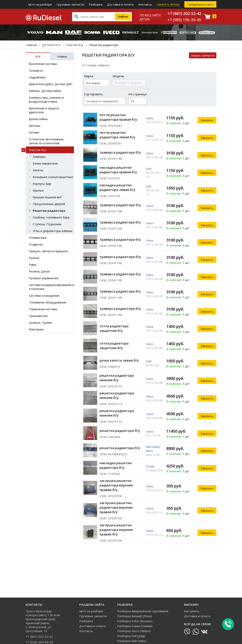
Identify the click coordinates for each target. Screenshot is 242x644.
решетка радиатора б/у (120, 431)
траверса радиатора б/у (120, 152)
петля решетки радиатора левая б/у (117, 135)
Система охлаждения (44, 296)
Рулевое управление (44, 278)
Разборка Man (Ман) (132, 641)
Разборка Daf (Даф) (131, 636)
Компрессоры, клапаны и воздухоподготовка (46, 99)
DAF (149, 169)
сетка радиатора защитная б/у (114, 328)
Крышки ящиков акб (47, 197)
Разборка (96, 4)
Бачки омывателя (45, 163)
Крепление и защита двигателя (44, 110)
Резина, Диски (39, 271)
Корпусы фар (42, 184)
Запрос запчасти (203, 55)
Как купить (192, 611)
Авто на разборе (40, 4)
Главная (31, 45)
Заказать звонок (168, 4)
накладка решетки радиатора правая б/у (118, 170)
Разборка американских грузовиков (143, 611)
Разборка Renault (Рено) (135, 616)
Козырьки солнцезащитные (53, 177)
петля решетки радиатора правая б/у (118, 117)
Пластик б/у (75, 45)
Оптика (34, 132)
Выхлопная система (43, 64)
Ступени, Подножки (47, 224)
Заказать (207, 120)
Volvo (150, 118)
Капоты (38, 170)
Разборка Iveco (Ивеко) (134, 631)
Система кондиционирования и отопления (51, 287)
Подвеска (36, 244)
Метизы (35, 126)
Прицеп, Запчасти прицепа (48, 251)
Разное (34, 258)
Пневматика (38, 238)
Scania (150, 466)
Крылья (38, 190)
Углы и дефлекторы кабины (53, 231)
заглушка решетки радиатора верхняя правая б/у (116, 485)
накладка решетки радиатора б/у (116, 465)
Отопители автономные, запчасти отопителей (46, 141)
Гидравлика (37, 77)
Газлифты (36, 70)
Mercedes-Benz (154, 449)
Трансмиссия (38, 316)
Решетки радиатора (49, 211)
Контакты (145, 4)
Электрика (36, 329)
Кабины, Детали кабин (45, 91)
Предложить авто (200, 4)
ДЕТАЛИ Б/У (52, 45)
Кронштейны (38, 119)
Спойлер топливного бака (51, 217)
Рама (32, 265)
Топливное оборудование (48, 302)
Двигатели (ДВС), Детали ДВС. (51, 84)
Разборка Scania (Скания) (135, 626)
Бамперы (39, 157)
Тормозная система (43, 309)
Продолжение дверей (49, 204)
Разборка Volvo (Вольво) (135, 621)
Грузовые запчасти (70, 4)
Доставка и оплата (120, 4)
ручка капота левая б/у (119, 360)
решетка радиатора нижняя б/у (117, 378)
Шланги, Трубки (40, 322)
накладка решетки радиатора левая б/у (117, 187)
